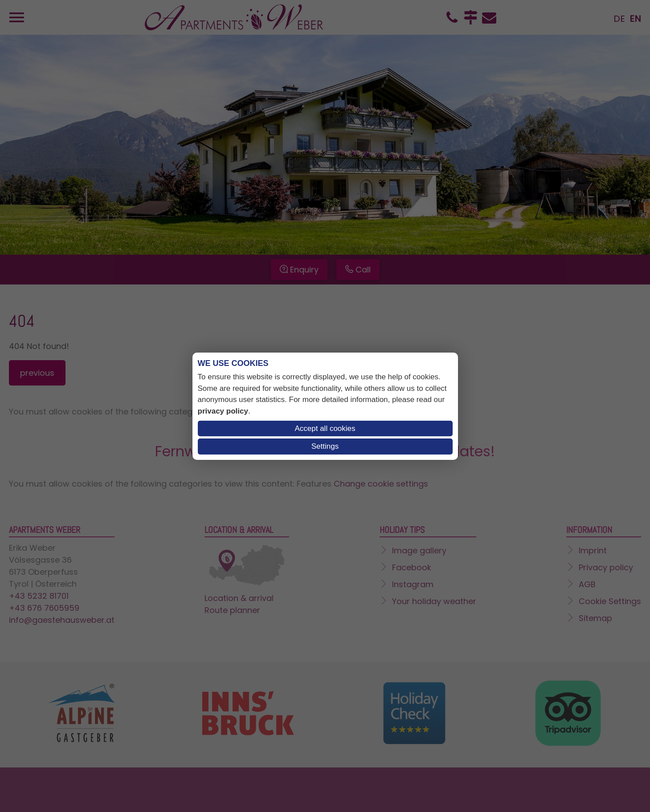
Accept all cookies (325, 428)
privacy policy (223, 411)
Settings (325, 446)
